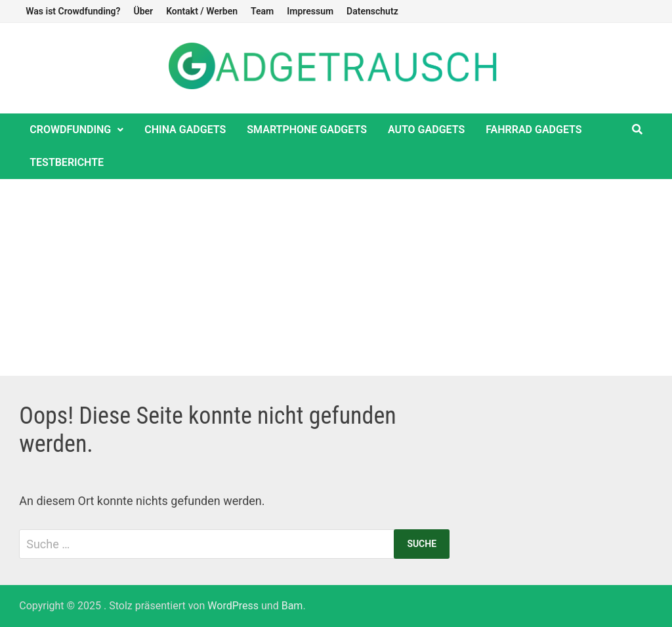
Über (143, 11)
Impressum (310, 11)
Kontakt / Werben (202, 11)
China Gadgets (185, 130)
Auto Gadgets (426, 130)
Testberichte (67, 162)
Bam (292, 606)
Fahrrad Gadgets (534, 130)
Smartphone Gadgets (307, 130)
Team (262, 11)
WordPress (233, 606)
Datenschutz (372, 11)
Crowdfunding (70, 130)
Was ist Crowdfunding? (73, 11)
